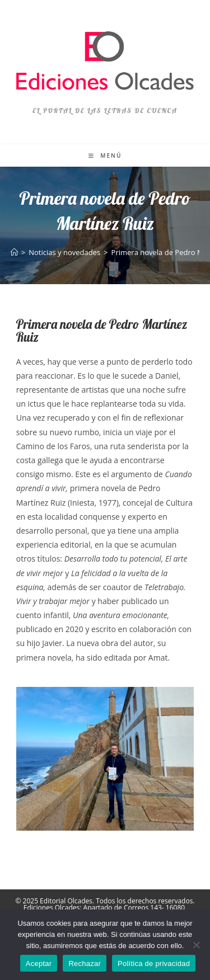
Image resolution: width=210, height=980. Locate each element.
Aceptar (39, 963)
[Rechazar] (196, 945)
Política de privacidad (154, 963)
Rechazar (85, 963)
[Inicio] (14, 252)
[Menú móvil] (105, 156)
